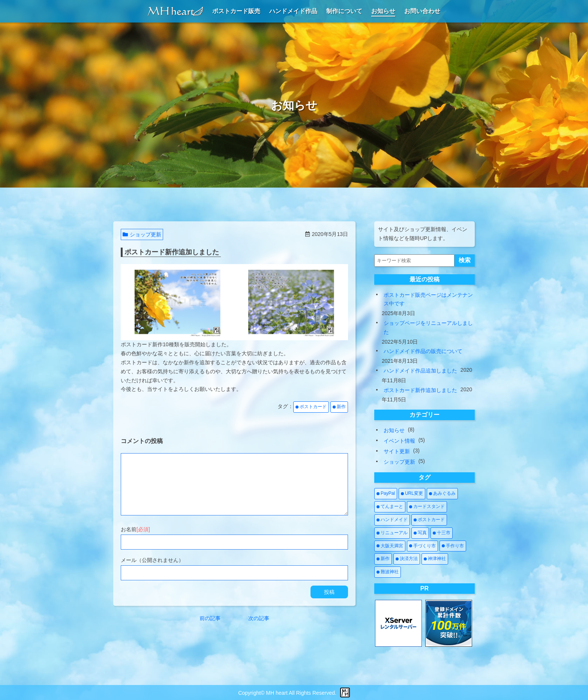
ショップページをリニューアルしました (428, 327)
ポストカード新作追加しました (420, 390)
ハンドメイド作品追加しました (420, 371)
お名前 (135, 529)
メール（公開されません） (152, 560)
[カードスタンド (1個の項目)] (427, 507)
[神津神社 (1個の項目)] (435, 559)
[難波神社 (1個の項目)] (388, 572)
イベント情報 (399, 441)
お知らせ (394, 430)
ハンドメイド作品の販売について (423, 351)
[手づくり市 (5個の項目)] (422, 546)
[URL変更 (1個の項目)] (412, 494)
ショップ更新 (142, 234)
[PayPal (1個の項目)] (386, 494)
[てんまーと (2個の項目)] (390, 507)
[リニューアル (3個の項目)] (392, 533)
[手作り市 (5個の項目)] (453, 546)
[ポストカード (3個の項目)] (429, 520)
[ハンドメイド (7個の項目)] (392, 520)
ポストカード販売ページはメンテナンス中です (428, 299)
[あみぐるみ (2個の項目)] (442, 494)
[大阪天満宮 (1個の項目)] (390, 546)
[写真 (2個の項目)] (420, 533)
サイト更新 (397, 451)
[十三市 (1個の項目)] (442, 533)
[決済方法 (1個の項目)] (407, 559)
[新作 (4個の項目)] (383, 559)
